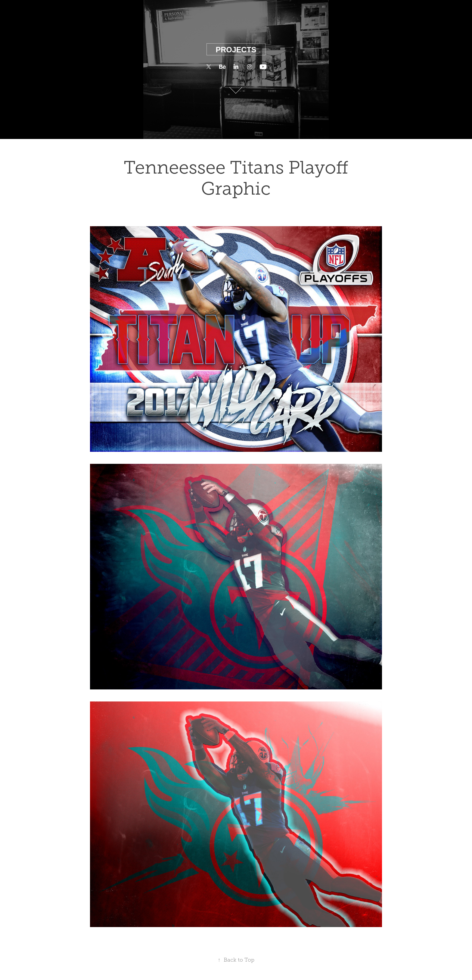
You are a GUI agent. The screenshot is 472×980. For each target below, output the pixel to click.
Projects (236, 50)
